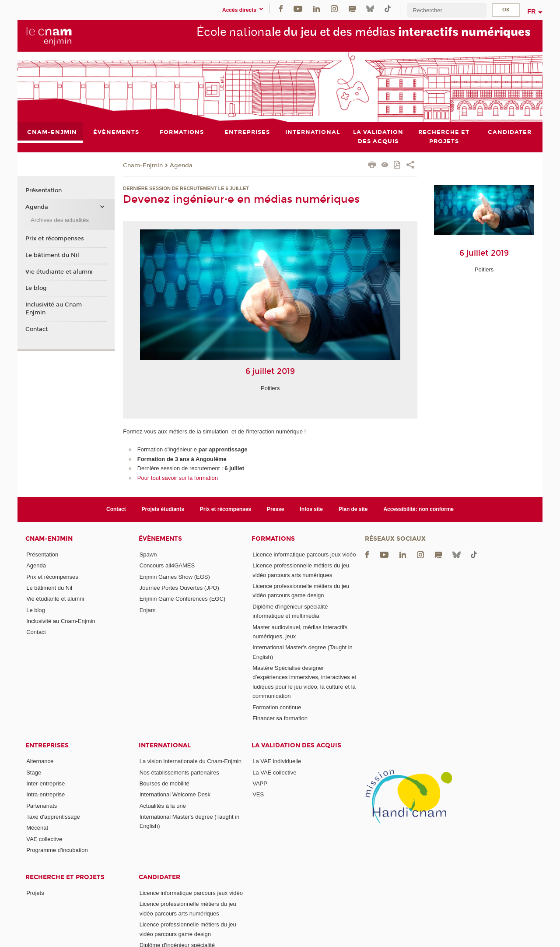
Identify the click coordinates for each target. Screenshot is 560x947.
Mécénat (37, 828)
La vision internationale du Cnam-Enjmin (191, 761)
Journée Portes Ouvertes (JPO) (179, 588)
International (165, 745)
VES (258, 794)
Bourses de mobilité (164, 783)
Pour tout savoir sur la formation (178, 478)
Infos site (311, 509)
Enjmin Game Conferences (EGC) (183, 599)
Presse (275, 509)
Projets (35, 893)
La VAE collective (274, 773)
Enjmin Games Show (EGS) (175, 577)
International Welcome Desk (175, 794)
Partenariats (42, 806)
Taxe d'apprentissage (53, 817)
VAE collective (44, 839)
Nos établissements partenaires (179, 773)
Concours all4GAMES (167, 565)
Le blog (36, 288)
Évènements (160, 539)
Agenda (181, 165)
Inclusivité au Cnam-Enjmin (55, 309)
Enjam (148, 610)
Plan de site (353, 509)
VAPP (260, 783)
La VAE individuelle (277, 761)
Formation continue (277, 707)
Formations (273, 539)
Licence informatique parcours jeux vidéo (304, 554)
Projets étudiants (163, 509)
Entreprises (47, 745)
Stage (34, 773)
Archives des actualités (60, 220)
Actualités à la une (163, 806)
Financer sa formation (280, 718)
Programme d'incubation (57, 850)
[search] (447, 10)
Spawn (148, 554)
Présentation (44, 191)
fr (532, 11)
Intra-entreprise (45, 794)
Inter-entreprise (45, 783)
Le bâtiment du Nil (52, 255)
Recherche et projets (65, 877)
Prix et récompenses (55, 239)
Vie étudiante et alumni (59, 272)
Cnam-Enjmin (143, 165)
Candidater (159, 877)
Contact (37, 329)
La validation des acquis (296, 745)
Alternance (40, 761)
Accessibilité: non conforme (418, 509)
